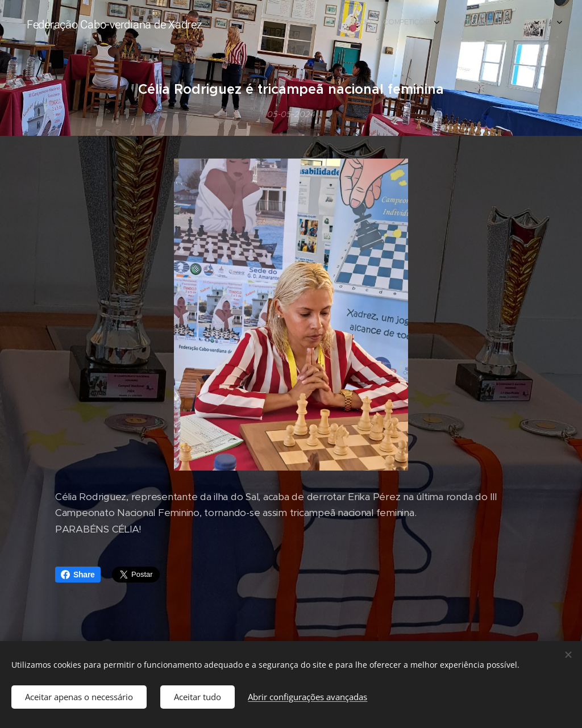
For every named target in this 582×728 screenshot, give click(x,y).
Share (78, 575)
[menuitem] (416, 23)
